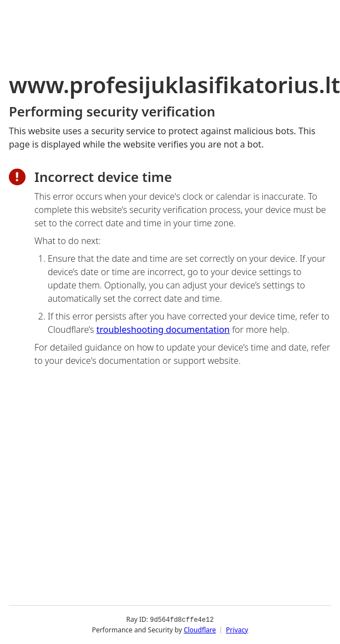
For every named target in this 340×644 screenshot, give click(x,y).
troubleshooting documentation (163, 329)
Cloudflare (200, 630)
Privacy (237, 630)
